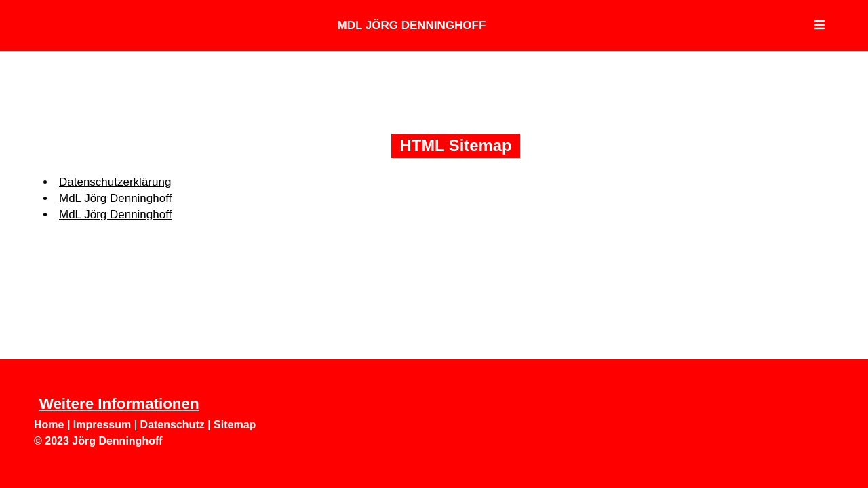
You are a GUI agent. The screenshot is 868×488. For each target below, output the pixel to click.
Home (49, 425)
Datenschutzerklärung (115, 182)
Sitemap (235, 425)
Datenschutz (173, 425)
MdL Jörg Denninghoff (412, 25)
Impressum (102, 425)
